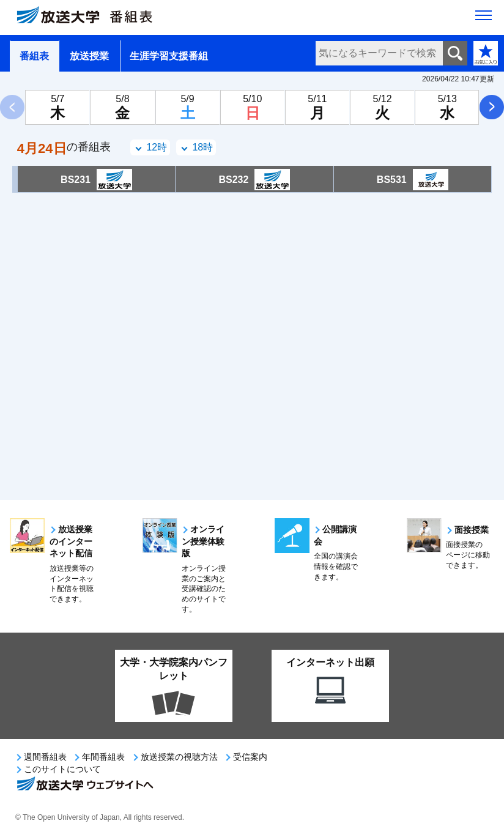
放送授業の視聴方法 (179, 757)
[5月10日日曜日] (253, 107)
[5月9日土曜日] (188, 107)
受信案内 (250, 757)
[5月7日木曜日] (57, 107)
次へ (492, 107)
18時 (202, 147)
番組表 (34, 56)
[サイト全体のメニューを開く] (484, 19)
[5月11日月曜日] (317, 107)
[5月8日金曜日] (122, 107)
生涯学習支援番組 (169, 56)
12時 (157, 147)
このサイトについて (62, 769)
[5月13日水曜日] (447, 107)
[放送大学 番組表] (92, 18)
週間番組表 (45, 757)
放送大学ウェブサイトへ (84, 785)
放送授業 (89, 56)
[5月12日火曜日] (382, 107)
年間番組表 (103, 757)
